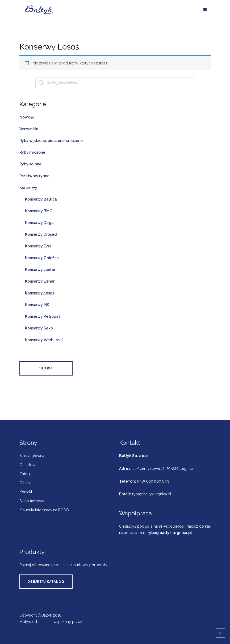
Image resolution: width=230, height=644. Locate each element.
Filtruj (46, 368)
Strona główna (32, 456)
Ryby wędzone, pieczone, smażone (51, 141)
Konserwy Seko (39, 328)
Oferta (25, 483)
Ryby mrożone (32, 152)
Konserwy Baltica (41, 199)
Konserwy (28, 188)
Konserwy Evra (38, 246)
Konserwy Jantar (40, 270)
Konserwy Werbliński (44, 340)
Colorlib (45, 622)
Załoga (26, 474)
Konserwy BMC (39, 211)
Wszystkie (29, 129)
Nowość (27, 117)
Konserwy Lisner (40, 281)
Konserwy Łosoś (40, 293)
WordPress (93, 622)
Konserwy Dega (39, 223)
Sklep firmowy (32, 501)
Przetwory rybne (34, 176)
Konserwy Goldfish (42, 258)
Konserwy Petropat (43, 316)
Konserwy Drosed (41, 234)
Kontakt (26, 492)
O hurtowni (29, 465)
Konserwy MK (37, 305)
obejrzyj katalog (46, 582)
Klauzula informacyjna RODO (44, 510)
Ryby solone (30, 164)
